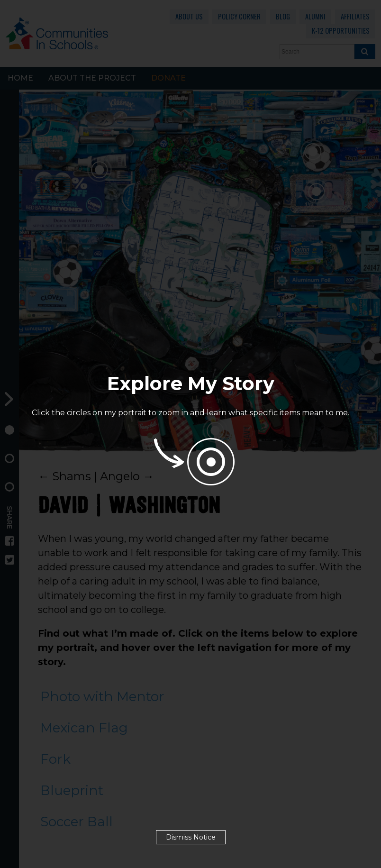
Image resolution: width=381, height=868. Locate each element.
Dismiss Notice (191, 837)
